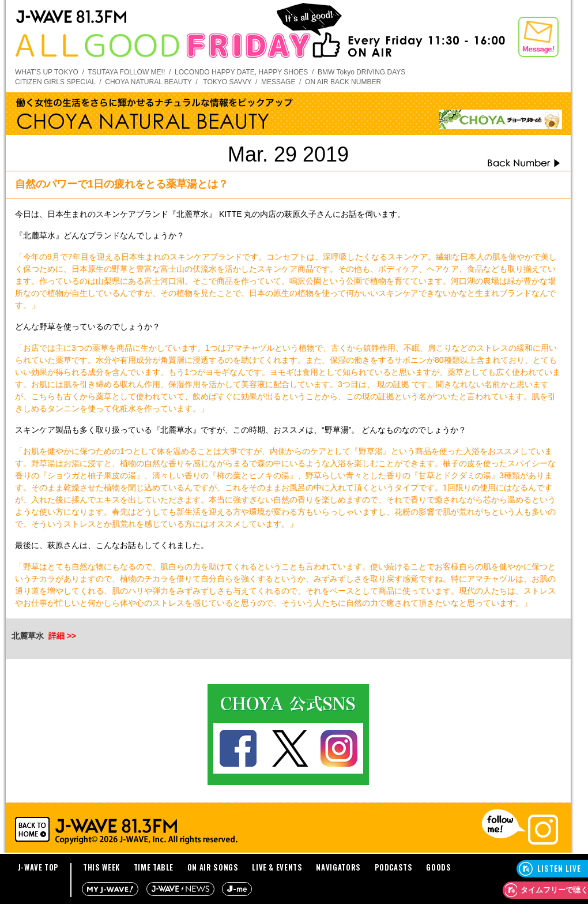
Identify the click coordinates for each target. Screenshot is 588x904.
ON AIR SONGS (213, 867)
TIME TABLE (154, 867)
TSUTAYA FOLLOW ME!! (126, 72)
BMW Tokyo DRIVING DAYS (361, 72)
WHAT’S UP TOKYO (47, 72)
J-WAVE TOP (39, 867)
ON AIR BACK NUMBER (343, 82)
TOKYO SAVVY (227, 82)
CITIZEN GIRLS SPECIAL (55, 82)
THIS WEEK (101, 867)
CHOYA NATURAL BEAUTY (148, 82)
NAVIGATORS (338, 867)
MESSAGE (278, 82)
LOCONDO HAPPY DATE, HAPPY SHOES (241, 72)
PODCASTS (394, 867)
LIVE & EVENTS (277, 867)
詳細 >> (62, 636)
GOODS (438, 867)
